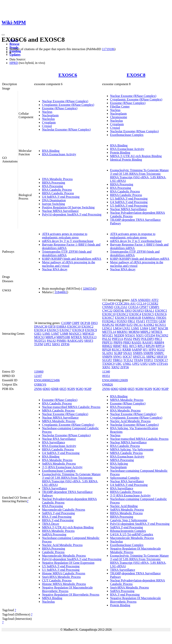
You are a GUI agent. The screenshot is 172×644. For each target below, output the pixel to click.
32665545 (89, 289)
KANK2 (149, 325)
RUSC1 (117, 350)
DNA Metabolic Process (57, 179)
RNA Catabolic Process (57, 190)
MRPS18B (63, 337)
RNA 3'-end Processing (57, 517)
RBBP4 (159, 342)
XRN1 (56, 344)
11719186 (108, 49)
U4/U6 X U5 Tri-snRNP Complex (132, 534)
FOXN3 (122, 321)
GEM (162, 321)
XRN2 (115, 367)
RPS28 (107, 350)
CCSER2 (152, 304)
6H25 (63, 389)
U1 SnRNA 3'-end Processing (129, 199)
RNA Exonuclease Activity (59, 154)
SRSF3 (89, 341)
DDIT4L (119, 311)
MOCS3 (39, 337)
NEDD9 (119, 335)
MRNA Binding (52, 598)
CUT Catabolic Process (57, 580)
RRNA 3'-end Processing (58, 520)
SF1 (145, 350)
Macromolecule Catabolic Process (64, 510)
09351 (106, 376)
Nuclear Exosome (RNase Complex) (65, 101)
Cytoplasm (49, 122)
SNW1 (118, 357)
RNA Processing (52, 186)
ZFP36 (65, 344)
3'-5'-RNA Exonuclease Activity (62, 467)
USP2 (144, 364)
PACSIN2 (162, 335)
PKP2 (137, 339)
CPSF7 (144, 307)
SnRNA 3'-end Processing (58, 513)
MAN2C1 (75, 334)
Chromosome (119, 117)
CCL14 (141, 304)
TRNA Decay (51, 524)
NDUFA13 (90, 337)
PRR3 (127, 342)
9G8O (80, 389)
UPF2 (47, 344)
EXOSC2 (87, 327)
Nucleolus (48, 119)
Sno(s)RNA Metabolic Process (61, 577)
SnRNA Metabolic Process (59, 464)
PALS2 (51, 341)
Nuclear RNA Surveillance (59, 439)
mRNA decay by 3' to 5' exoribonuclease (68, 241)
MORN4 (134, 332)
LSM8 (64, 334)
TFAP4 (138, 360)
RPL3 (141, 346)
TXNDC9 (108, 364)
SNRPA (138, 353)
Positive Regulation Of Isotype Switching (68, 207)
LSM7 (55, 334)
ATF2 (155, 300)
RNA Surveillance (54, 442)
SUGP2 (107, 360)
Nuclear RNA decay (55, 269)
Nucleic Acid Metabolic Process (62, 545)
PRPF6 (118, 342)
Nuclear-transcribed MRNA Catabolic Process (71, 407)
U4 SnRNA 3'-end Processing (61, 197)
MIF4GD (88, 334)
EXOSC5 (53, 330)
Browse (14, 44)
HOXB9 (120, 325)
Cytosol (47, 126)
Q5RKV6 (40, 385)
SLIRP (118, 353)
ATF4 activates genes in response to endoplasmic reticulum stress (65, 236)
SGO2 (161, 350)
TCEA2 (128, 360)
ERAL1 (150, 311)
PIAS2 (128, 339)
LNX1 (126, 328)
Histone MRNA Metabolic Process (64, 584)
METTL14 (109, 332)
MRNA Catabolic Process (58, 410)
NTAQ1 (130, 335)
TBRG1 (118, 360)
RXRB (127, 350)
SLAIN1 (108, 353)
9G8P (88, 389)
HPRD (14, 63)
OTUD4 (150, 335)
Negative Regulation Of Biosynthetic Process (71, 595)
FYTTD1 (152, 321)
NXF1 (140, 335)
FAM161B (134, 318)
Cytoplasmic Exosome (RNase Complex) (68, 105)
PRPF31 (107, 342)
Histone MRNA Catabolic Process (64, 573)
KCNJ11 (160, 325)
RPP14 (160, 346)
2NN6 (38, 389)
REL (125, 346)
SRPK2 (151, 357)
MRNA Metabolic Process (59, 421)
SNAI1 (128, 353)
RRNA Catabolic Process (58, 193)
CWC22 (107, 311)
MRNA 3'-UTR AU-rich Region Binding (136, 156)
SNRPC (159, 353)
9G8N (71, 389)
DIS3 (94, 323)
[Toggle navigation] (3, 35)
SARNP (137, 350)
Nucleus (47, 112)
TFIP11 (148, 360)
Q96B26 (107, 385)
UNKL (127, 364)
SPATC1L (139, 357)
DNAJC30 (41, 327)
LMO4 (117, 328)
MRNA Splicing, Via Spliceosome (132, 449)
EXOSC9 (91, 330)
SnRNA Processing (54, 534)
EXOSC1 (161, 311)
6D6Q (46, 389)
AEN (134, 300)
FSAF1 (141, 321)
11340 (106, 372)
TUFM (38, 344)
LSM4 (144, 328)
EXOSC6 (68, 75)
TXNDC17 (161, 360)
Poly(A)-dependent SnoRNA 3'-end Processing (72, 214)
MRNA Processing (122, 460)
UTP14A (162, 364)
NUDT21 (40, 341)
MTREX (76, 337)
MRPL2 (145, 332)
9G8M (139, 389)
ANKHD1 (144, 300)
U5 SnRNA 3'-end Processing (129, 206)
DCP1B (85, 323)
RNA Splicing (119, 464)
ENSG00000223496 (47, 380)
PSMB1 (62, 341)
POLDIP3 (148, 339)
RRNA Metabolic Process (58, 531)
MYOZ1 (108, 335)
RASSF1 (148, 342)
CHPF (76, 323)
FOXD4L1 (109, 321)
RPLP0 (150, 346)
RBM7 (118, 346)
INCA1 (138, 325)
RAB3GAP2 (75, 341)
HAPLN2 (108, 325)
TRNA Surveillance (55, 488)
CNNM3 (108, 307)
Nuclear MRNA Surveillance (60, 211)
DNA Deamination (54, 200)
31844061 (61, 292)
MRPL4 (50, 337)
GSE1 (38, 334)
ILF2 (130, 325)
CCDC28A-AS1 (125, 304)
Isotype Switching (53, 204)
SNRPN (107, 357)
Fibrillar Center (120, 106)
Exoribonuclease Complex (127, 135)
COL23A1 (121, 307)
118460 (39, 372)
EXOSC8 (136, 75)
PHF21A (118, 339)
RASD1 (137, 342)
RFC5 (133, 346)
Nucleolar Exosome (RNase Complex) (66, 129)
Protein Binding (120, 152)
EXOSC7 (65, 330)
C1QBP (66, 323)
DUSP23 (138, 311)
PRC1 (158, 339)
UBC (119, 364)
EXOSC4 (40, 330)
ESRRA (61, 327)
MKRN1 (122, 332)
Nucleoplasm (50, 115)
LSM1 (46, 334)
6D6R (55, 389)
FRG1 (131, 321)
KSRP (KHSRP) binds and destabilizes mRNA (72, 259)
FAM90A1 (149, 318)
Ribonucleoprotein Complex (128, 531)
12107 (38, 376)
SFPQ (152, 350)
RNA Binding (51, 151)
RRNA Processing (54, 183)
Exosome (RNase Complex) (60, 108)
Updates (15, 55)
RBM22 (107, 346)
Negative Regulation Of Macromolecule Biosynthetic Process (67, 589)
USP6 (152, 364)
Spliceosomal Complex (125, 478)
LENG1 (107, 328)
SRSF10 (162, 357)
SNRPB (148, 353)
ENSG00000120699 (115, 380)
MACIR (163, 328)
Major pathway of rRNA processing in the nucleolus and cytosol (69, 264)
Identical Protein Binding (126, 160)
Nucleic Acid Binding (124, 506)
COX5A (133, 307)
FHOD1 (161, 318)
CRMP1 (154, 307)
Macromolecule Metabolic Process (64, 556)
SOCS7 (127, 357)
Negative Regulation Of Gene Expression (68, 563)
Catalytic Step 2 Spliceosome (129, 520)
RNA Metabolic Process (57, 460)
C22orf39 (108, 304)
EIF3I (52, 327)
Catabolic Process (53, 552)
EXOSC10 (74, 327)
